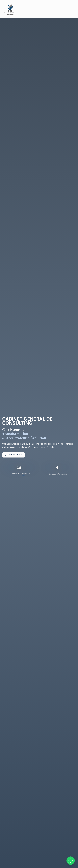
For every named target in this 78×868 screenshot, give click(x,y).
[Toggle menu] (73, 9)
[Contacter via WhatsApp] (71, 861)
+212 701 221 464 (13, 455)
